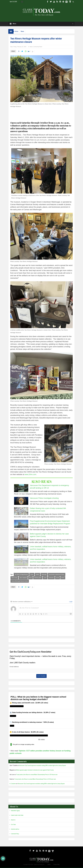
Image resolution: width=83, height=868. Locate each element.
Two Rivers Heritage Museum (21, 574)
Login (71, 602)
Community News (38, 47)
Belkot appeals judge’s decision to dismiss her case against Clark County (35, 770)
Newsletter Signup (15, 811)
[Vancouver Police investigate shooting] (21, 501)
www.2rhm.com (30, 474)
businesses (51, 578)
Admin (49, 865)
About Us (13, 820)
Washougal (44, 574)
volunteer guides (38, 578)
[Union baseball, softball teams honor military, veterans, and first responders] (21, 549)
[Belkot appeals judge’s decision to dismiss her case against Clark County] (21, 537)
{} (44, 614)
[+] (46, 614)
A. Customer (13, 784)
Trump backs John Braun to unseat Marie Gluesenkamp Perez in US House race (37, 775)
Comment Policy (15, 834)
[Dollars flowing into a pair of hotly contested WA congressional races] (21, 511)
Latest (45, 578)
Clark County (14, 578)
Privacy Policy (57, 865)
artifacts (37, 574)
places (30, 578)
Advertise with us (15, 829)
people (57, 578)
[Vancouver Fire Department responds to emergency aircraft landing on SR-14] (21, 488)
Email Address (14, 667)
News (25, 31)
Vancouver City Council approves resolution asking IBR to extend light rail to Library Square (42, 766)
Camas (32, 574)
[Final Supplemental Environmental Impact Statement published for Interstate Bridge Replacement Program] (21, 524)
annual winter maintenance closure (57, 574)
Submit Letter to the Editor (17, 816)
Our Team (13, 825)
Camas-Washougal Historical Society (20, 581)
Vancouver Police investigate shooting (44, 498)
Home (17, 31)
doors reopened (23, 578)
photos (63, 578)
